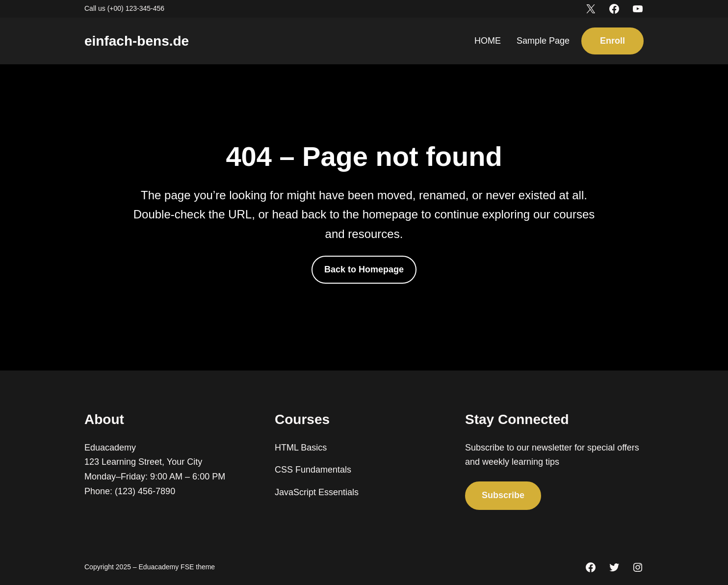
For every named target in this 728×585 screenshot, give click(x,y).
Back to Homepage (364, 269)
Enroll (612, 41)
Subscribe (503, 495)
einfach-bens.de (137, 41)
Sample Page (543, 41)
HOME (488, 41)
